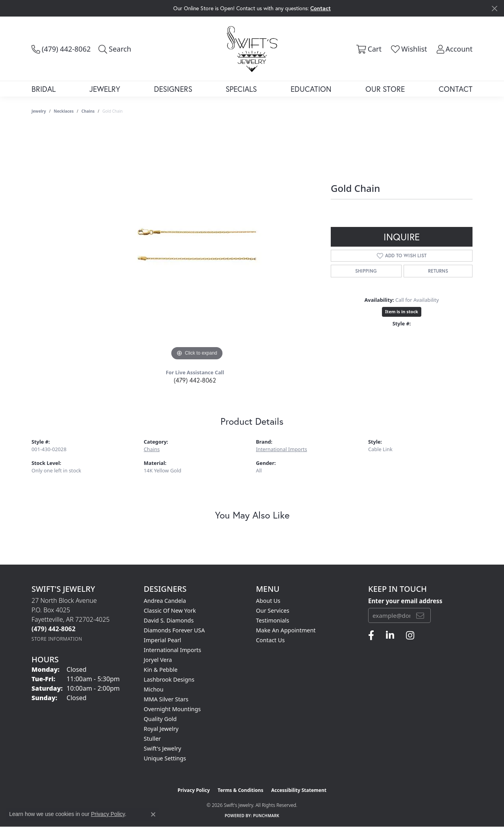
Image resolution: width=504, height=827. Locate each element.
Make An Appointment (286, 630)
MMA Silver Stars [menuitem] (166, 699)
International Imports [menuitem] (172, 650)
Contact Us (270, 640)
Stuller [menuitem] (152, 739)
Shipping (366, 271)
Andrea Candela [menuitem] (165, 601)
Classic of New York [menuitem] (170, 610)
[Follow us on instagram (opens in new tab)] (410, 636)
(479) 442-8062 (195, 380)
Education (311, 89)
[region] (197, 244)
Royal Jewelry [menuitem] (161, 729)
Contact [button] (321, 8)
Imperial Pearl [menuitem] (162, 640)
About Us (268, 601)
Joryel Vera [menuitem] (158, 660)
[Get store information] (57, 639)
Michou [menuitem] (154, 689)
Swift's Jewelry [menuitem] (162, 748)
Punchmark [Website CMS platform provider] (266, 816)
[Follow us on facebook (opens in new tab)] (371, 636)
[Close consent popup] (153, 814)
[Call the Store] (54, 629)
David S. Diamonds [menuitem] (169, 620)
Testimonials (272, 620)
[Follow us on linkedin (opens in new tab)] (390, 636)
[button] (115, 49)
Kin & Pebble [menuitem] (161, 670)
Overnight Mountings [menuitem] (172, 709)
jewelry (39, 111)
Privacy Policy (194, 790)
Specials (241, 89)
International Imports (282, 449)
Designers (173, 89)
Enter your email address (405, 601)
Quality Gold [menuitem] (160, 719)
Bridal (44, 89)
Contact (456, 89)
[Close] (494, 8)
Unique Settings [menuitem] (165, 758)
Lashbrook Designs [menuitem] (169, 679)
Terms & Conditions (241, 790)
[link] (61, 49)
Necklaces (64, 111)
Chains (88, 111)
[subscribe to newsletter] (420, 615)
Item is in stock (402, 311)
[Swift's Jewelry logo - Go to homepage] (252, 48)
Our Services (273, 610)
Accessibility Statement (299, 790)
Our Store (385, 89)
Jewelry (105, 89)
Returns (438, 271)
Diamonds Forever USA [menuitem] (174, 630)
